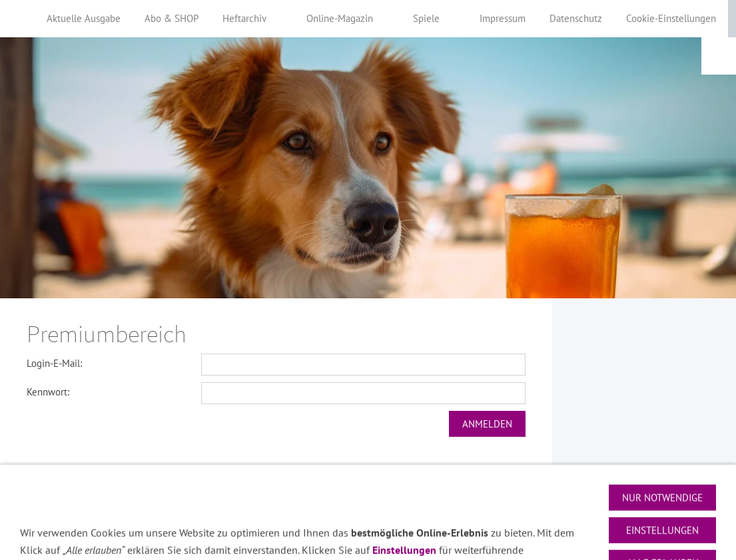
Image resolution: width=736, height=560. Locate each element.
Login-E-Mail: (54, 363)
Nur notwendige (662, 526)
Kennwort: (48, 392)
